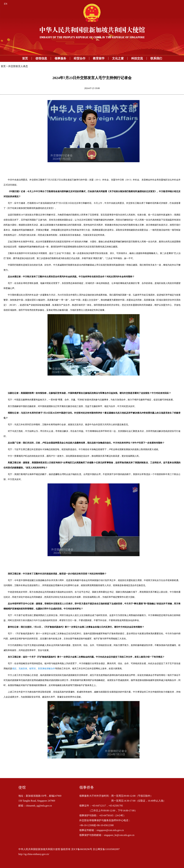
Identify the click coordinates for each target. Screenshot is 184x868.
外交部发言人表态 (18, 66)
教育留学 (99, 58)
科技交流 (137, 58)
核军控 (33, 669)
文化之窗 (118, 58)
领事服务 (60, 58)
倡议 (14, 669)
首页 (25, 58)
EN (6, 4)
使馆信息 (41, 58)
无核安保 (23, 669)
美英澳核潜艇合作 (46, 669)
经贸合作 (80, 58)
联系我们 (156, 58)
